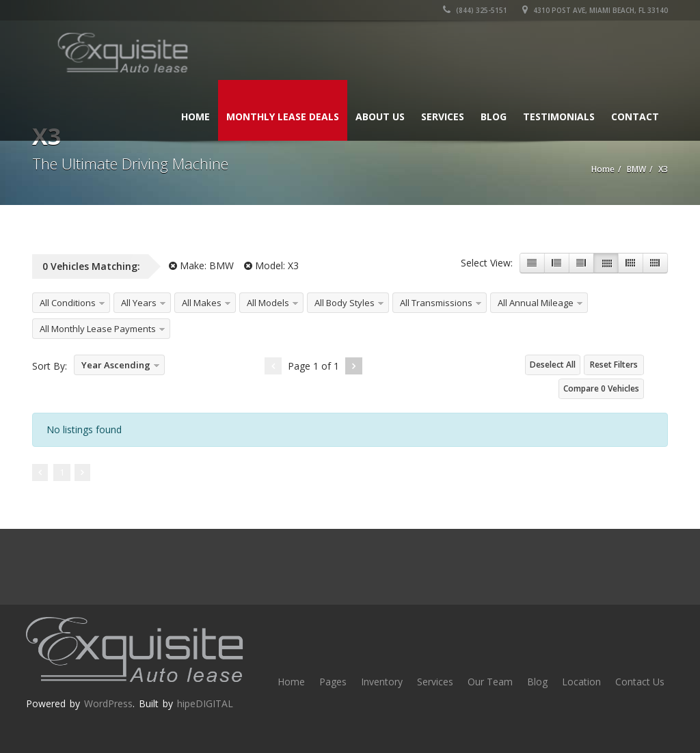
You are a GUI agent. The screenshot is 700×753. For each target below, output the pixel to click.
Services (443, 117)
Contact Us (640, 682)
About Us (380, 117)
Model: (271, 265)
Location (581, 682)
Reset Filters (614, 365)
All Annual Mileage (536, 303)
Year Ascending (116, 365)
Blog (494, 117)
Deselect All (553, 365)
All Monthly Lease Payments (98, 329)
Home (196, 117)
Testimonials (559, 117)
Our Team (490, 682)
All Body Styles (345, 303)
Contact (635, 117)
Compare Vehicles (601, 388)
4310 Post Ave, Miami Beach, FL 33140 (595, 10)
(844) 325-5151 (475, 10)
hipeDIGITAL (205, 703)
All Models (268, 303)
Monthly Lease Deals (283, 117)
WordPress (108, 703)
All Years (139, 303)
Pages (333, 682)
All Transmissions (436, 303)
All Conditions (68, 303)
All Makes (202, 303)
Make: (201, 265)
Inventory (382, 682)
